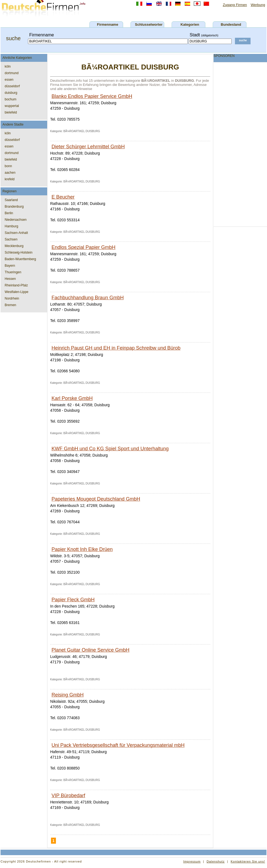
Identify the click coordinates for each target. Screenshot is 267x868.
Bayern (10, 266)
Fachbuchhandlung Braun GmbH (88, 298)
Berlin (9, 213)
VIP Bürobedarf (68, 796)
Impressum (192, 861)
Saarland (11, 200)
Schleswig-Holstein (19, 252)
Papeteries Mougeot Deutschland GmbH (96, 499)
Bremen (10, 305)
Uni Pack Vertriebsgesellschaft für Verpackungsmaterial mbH (118, 745)
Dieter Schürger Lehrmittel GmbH (88, 147)
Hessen (10, 279)
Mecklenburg (14, 246)
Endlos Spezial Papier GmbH (83, 247)
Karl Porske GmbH (72, 398)
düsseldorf (12, 86)
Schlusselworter (149, 24)
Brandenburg (14, 207)
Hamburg (11, 226)
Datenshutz (216, 861)
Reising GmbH (68, 695)
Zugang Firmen (235, 5)
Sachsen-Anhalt (16, 233)
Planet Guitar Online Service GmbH (90, 650)
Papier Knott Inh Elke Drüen (82, 549)
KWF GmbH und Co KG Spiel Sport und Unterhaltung (110, 449)
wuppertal (12, 106)
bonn (8, 166)
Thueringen (13, 272)
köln (8, 66)
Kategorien (190, 24)
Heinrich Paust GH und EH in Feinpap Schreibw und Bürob (116, 348)
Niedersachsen (16, 220)
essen (9, 80)
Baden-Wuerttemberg (20, 259)
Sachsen (11, 239)
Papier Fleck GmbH (73, 600)
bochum (11, 99)
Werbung (258, 5)
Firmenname (108, 24)
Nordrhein (12, 298)
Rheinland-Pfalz (16, 285)
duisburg (11, 93)
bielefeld (11, 112)
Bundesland (231, 24)
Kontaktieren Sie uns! (248, 861)
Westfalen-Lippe (17, 292)
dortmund (12, 73)
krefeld (10, 179)
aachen (10, 173)
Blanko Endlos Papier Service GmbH (92, 96)
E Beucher (63, 197)
